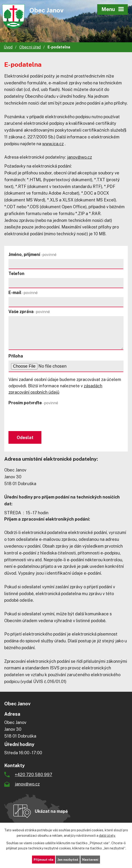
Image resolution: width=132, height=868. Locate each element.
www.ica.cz (53, 144)
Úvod (8, 47)
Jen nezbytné (68, 859)
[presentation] (43, 418)
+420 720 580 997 (34, 775)
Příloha (16, 356)
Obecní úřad (30, 47)
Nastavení (91, 859)
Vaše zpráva (29, 312)
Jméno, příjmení (32, 254)
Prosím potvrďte (33, 403)
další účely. (107, 835)
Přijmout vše (42, 859)
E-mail (23, 293)
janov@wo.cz (80, 157)
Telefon (16, 273)
